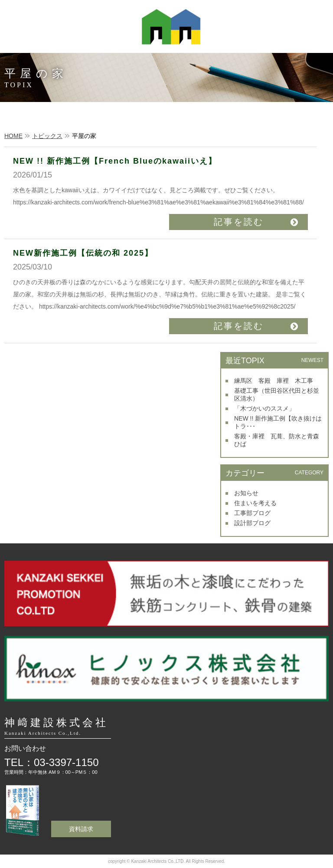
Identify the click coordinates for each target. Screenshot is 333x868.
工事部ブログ (252, 513)
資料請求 (81, 829)
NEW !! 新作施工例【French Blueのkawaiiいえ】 (115, 161)
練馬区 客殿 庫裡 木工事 (274, 381)
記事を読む (239, 222)
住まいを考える (255, 503)
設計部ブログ (252, 523)
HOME (13, 136)
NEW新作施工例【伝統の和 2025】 (83, 253)
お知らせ (246, 493)
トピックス (47, 136)
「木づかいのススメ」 (264, 408)
